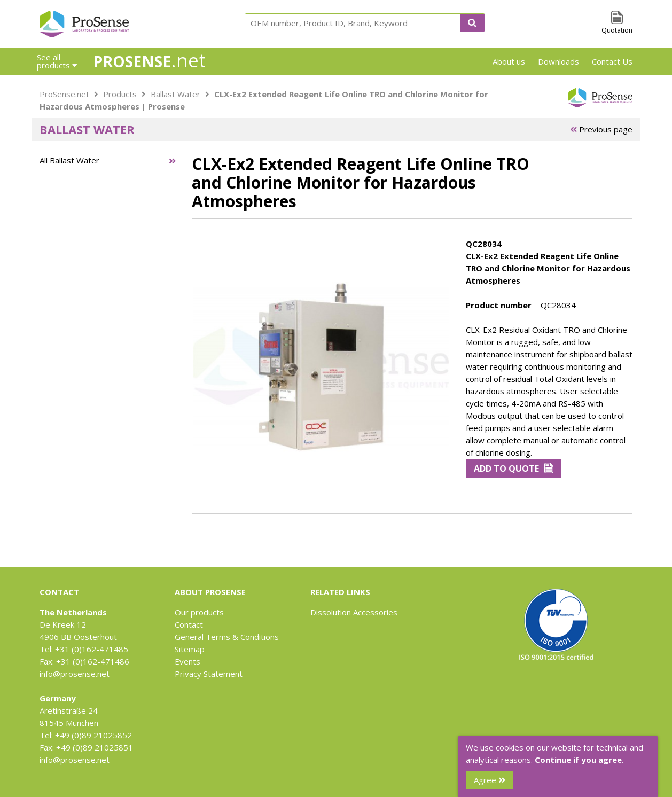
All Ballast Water (69, 160)
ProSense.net (64, 94)
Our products (199, 612)
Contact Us (612, 61)
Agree (490, 780)
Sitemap (190, 649)
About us (509, 61)
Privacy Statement (209, 674)
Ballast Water (175, 94)
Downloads (558, 61)
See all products (57, 61)
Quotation (617, 30)
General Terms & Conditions (227, 637)
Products (120, 94)
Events (187, 661)
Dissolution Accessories (354, 612)
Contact (189, 624)
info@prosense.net (75, 674)
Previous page (601, 129)
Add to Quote (514, 468)
